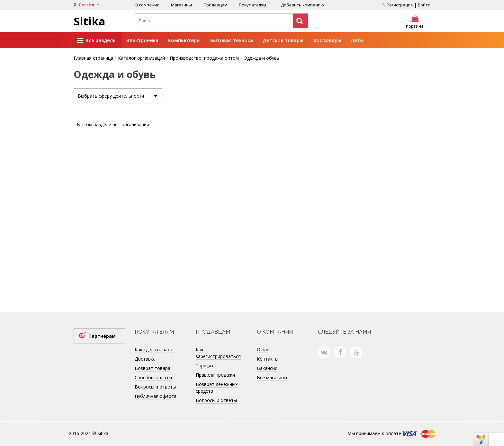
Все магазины (272, 377)
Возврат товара (153, 368)
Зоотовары (327, 40)
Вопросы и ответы (155, 387)
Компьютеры (184, 40)
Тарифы (204, 366)
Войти (424, 5)
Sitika (90, 21)
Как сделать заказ (155, 350)
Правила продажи (215, 375)
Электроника (142, 40)
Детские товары (283, 40)
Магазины (181, 5)
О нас (263, 350)
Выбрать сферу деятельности (120, 96)
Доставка (145, 359)
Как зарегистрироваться (218, 353)
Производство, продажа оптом (204, 58)
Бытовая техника (232, 40)
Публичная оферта (156, 396)
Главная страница (93, 58)
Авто (357, 40)
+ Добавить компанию (301, 5)
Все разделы (97, 40)
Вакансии (267, 368)
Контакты (268, 359)
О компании (147, 5)
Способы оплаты (153, 377)
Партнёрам (102, 336)
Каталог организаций (141, 58)
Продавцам (215, 5)
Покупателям (252, 5)
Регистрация (397, 5)
